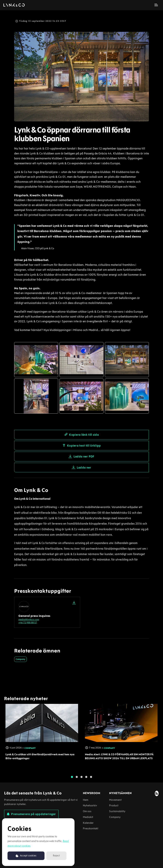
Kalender (88, 823)
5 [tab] (91, 780)
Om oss (87, 811)
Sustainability (117, 811)
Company (20, 659)
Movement (115, 800)
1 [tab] (72, 780)
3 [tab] (81, 780)
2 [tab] (77, 780)
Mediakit (88, 817)
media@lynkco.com (29, 620)
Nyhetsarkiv (90, 805)
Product (114, 805)
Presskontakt (91, 828)
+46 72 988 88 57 (28, 623)
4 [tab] (86, 780)
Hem (86, 800)
